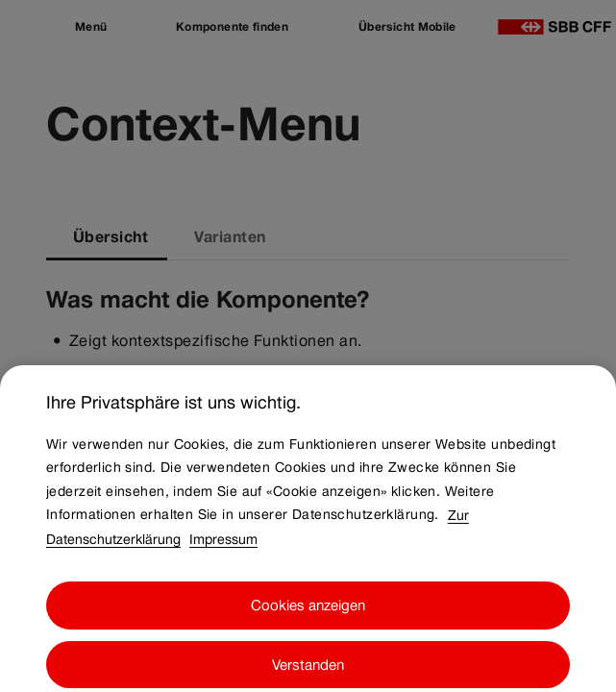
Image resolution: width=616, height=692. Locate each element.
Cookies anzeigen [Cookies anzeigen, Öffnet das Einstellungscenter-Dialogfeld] (308, 619)
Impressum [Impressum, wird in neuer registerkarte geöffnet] (223, 553)
